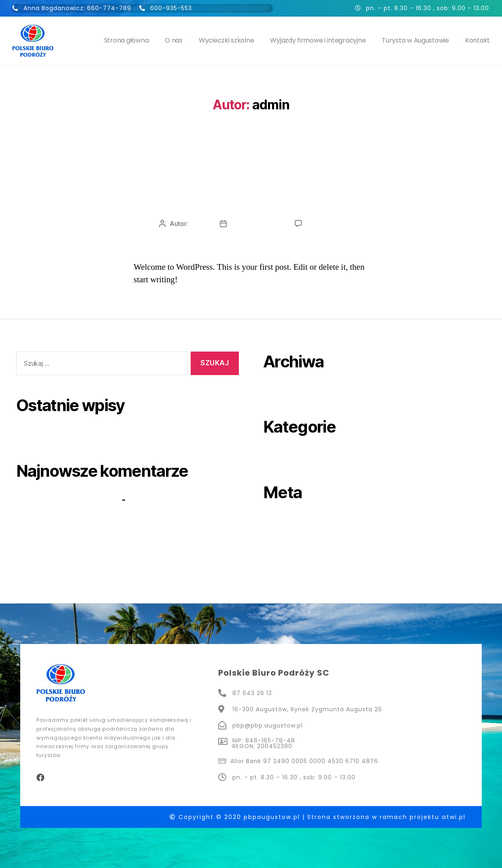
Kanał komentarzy (299, 549)
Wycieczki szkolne (226, 40)
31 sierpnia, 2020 (257, 224)
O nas (174, 40)
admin (199, 224)
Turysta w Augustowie (415, 40)
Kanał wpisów (291, 534)
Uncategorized (251, 160)
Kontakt (478, 40)
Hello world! (251, 191)
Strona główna (127, 40)
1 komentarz (324, 224)
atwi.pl (454, 817)
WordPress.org (294, 562)
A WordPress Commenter (68, 499)
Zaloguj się (286, 521)
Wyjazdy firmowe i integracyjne (318, 40)
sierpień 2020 (291, 390)
